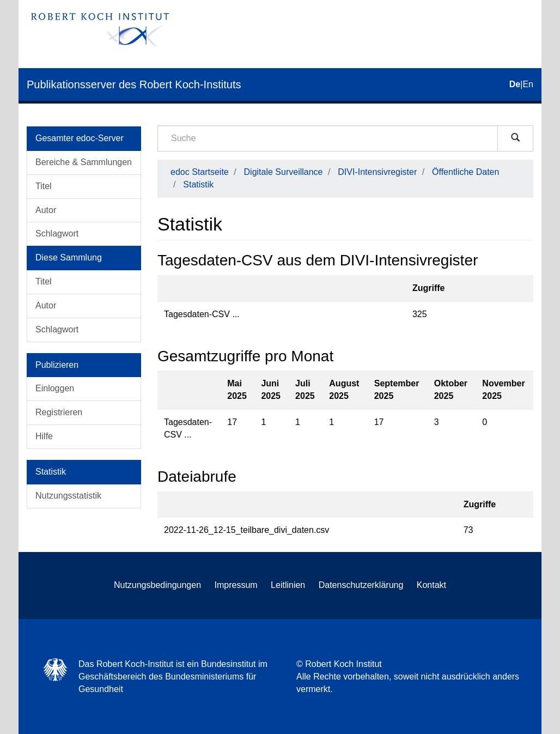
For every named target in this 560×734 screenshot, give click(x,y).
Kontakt (431, 585)
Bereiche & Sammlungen (84, 162)
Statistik (198, 184)
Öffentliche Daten (465, 172)
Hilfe (44, 436)
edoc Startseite (200, 172)
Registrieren (59, 412)
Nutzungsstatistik (68, 496)
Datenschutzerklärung (361, 585)
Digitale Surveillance (284, 172)
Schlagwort (57, 233)
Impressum (236, 585)
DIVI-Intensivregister (377, 172)
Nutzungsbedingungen (157, 585)
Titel (44, 186)
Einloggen (55, 388)
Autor (46, 210)
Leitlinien (288, 585)
